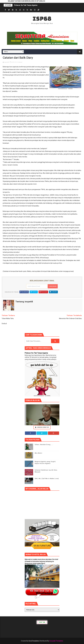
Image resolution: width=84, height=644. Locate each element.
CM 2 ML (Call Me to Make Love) (47, 479)
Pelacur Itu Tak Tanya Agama (26, 5)
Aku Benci (38, 453)
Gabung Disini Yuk (42, 427)
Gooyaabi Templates (56, 641)
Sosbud (20, 62)
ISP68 (42, 19)
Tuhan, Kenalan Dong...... (44, 445)
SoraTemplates (34, 641)
